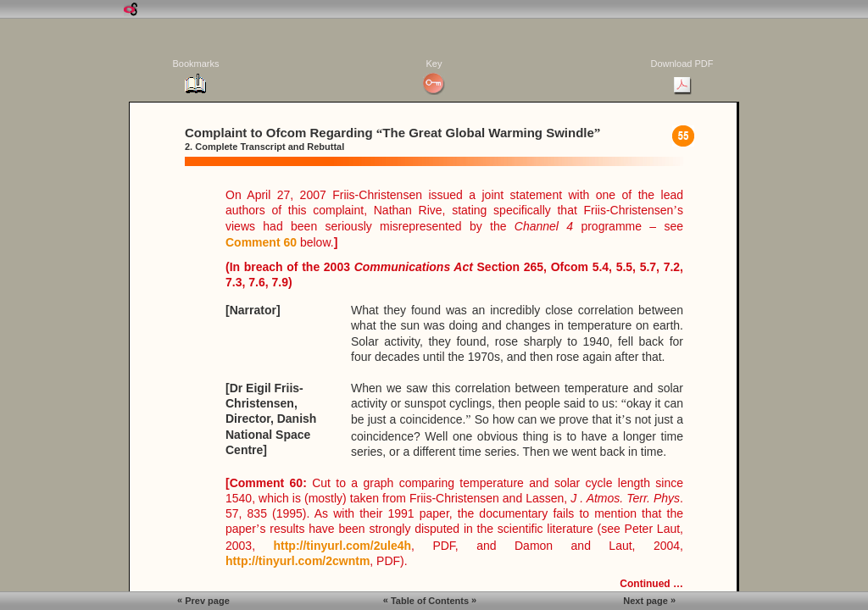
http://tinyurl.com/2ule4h (342, 546)
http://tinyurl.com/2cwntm (298, 561)
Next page (649, 600)
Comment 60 (261, 242)
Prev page (203, 600)
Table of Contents (430, 600)
